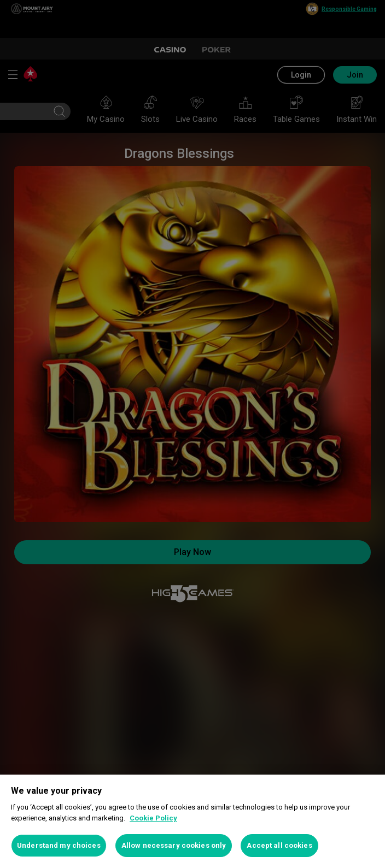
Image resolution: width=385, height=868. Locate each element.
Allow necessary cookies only (174, 845)
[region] (192, 821)
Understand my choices (59, 845)
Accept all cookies (279, 845)
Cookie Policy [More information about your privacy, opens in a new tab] (153, 818)
